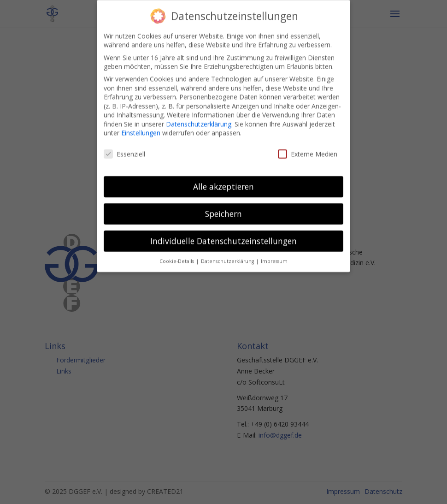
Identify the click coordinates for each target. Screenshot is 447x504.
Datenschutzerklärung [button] (228, 255)
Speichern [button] (223, 208)
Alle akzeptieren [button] (223, 181)
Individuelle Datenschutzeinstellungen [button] (223, 235)
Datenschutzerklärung (199, 118)
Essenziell (124, 148)
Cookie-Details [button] (177, 255)
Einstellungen (141, 127)
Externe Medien (308, 148)
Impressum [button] (274, 255)
